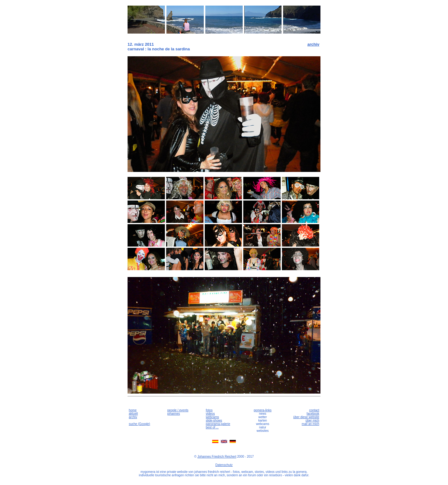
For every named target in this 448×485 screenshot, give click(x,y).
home (133, 410)
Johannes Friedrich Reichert (217, 457)
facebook (313, 414)
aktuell (133, 414)
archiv (313, 44)
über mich (312, 420)
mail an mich (310, 424)
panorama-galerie (218, 424)
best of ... (212, 427)
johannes (174, 414)
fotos (209, 410)
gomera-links (263, 410)
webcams (212, 417)
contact (314, 410)
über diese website (306, 417)
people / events (178, 410)
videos (210, 414)
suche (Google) (139, 424)
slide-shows (214, 420)
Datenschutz (224, 465)
